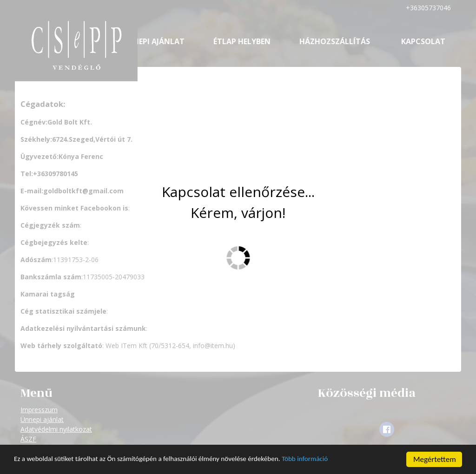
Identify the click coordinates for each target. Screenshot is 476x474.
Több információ (341, 460)
